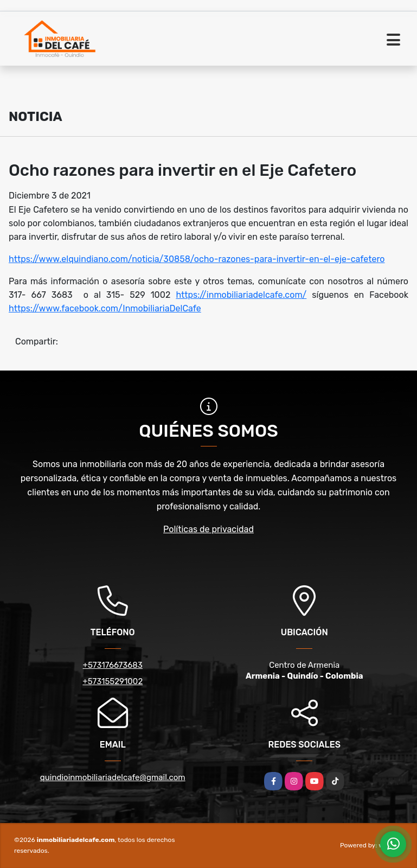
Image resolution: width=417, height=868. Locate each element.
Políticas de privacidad (208, 529)
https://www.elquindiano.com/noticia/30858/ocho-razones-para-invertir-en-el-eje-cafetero (197, 259)
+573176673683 (113, 665)
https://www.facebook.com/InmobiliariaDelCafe (105, 308)
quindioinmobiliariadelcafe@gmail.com (113, 777)
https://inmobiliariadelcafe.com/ (241, 295)
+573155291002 (113, 681)
